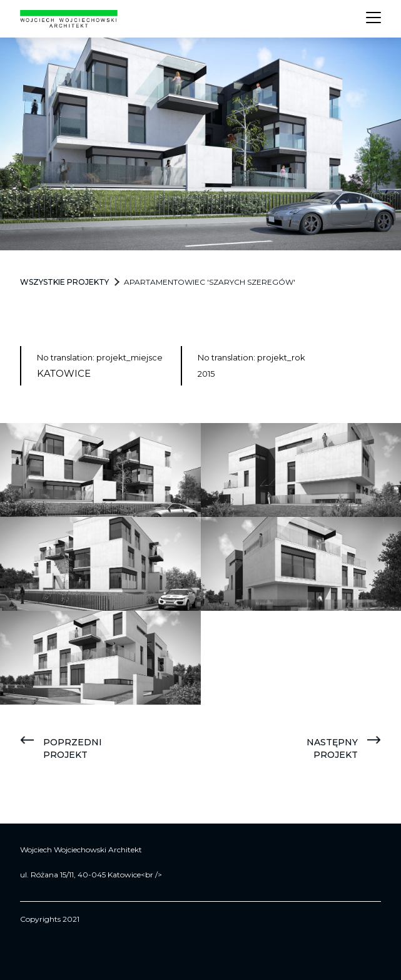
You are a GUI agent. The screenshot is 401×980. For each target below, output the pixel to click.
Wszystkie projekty (64, 282)
